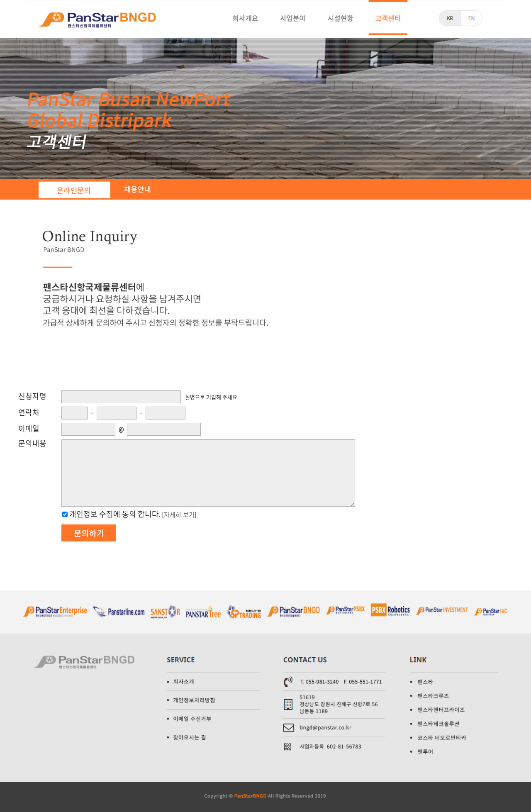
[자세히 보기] (179, 515)
